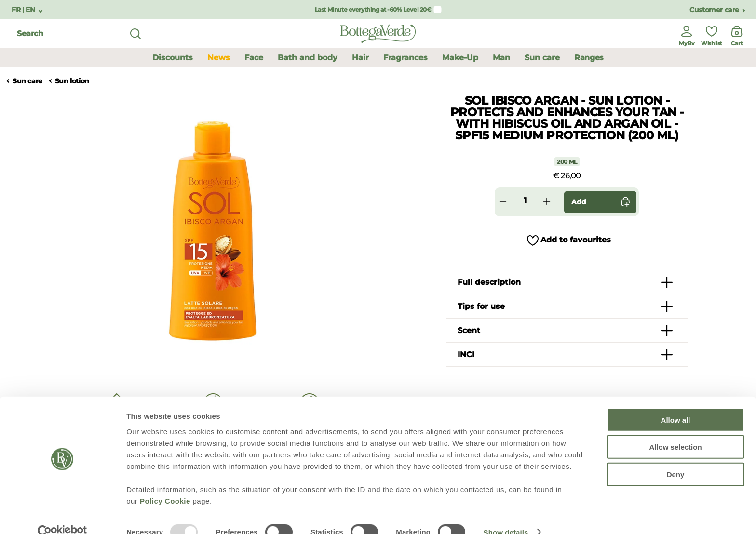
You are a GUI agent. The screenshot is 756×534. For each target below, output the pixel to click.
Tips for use (481, 306)
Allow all (676, 403)
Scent (469, 330)
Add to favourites (576, 240)
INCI (466, 354)
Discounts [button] (173, 58)
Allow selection (675, 430)
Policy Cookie (165, 484)
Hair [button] (360, 58)
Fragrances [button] (405, 58)
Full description (489, 282)
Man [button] (501, 58)
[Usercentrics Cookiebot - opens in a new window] (62, 515)
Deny (676, 457)
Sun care (27, 81)
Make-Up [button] (460, 58)
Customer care (714, 10)
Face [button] (254, 58)
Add (603, 202)
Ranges (589, 58)
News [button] (219, 58)
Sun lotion (72, 81)
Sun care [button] (542, 58)
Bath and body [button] (308, 58)
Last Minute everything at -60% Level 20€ (373, 9)
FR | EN (24, 10)
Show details (506, 515)
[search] (77, 34)
